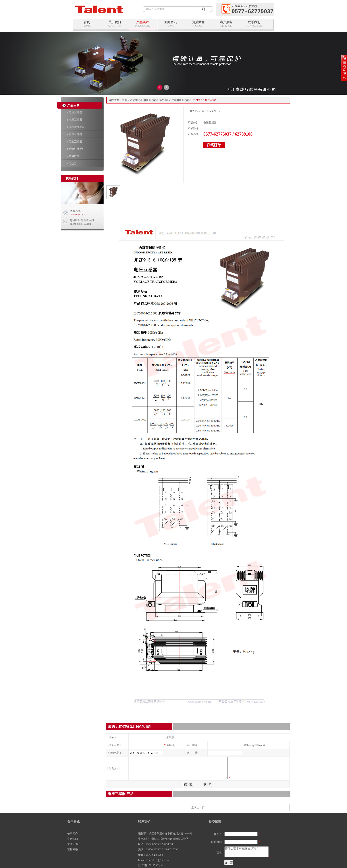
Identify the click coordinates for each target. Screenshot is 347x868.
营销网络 (73, 849)
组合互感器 (75, 142)
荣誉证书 (73, 844)
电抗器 (72, 163)
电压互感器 (75, 120)
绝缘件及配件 (76, 149)
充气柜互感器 (76, 127)
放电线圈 (73, 156)
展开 (344, 68)
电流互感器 (75, 112)
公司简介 (73, 834)
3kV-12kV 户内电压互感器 (174, 100)
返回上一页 (198, 807)
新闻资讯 (170, 24)
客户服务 (226, 24)
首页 (87, 24)
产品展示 (143, 24)
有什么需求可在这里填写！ (247, 852)
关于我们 (115, 24)
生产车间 (73, 839)
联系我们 (254, 24)
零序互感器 (75, 134)
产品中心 (135, 100)
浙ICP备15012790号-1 (151, 865)
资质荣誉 (198, 24)
